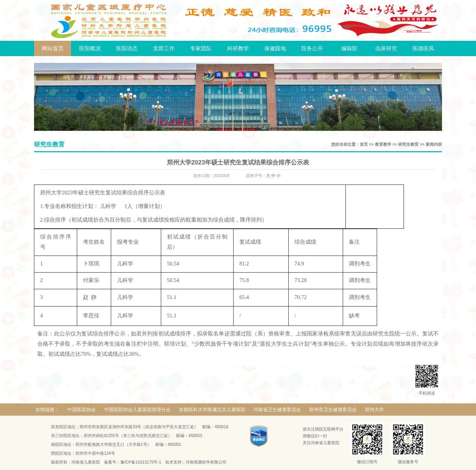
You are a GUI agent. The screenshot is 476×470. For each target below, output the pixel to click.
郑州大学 (374, 410)
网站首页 (53, 48)
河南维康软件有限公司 (206, 462)
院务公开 (312, 48)
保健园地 (275, 48)
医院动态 (127, 48)
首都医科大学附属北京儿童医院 (212, 410)
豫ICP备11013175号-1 (141, 462)
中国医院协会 (82, 410)
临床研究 (386, 48)
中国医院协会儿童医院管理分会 (137, 410)
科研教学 (238, 48)
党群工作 (164, 48)
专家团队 (201, 48)
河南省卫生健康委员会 (277, 410)
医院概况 (90, 48)
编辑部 (349, 48)
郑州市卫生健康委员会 (333, 410)
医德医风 (423, 48)
